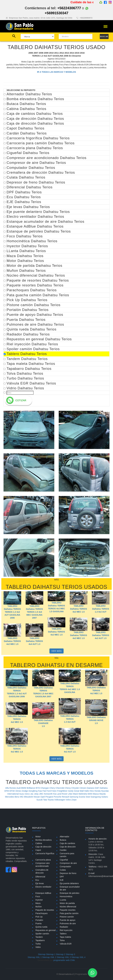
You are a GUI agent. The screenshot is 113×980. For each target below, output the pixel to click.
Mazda (103, 794)
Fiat (45, 791)
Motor (38, 837)
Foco (38, 896)
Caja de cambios (67, 843)
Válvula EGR (66, 944)
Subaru (105, 797)
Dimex (19, 791)
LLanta (63, 900)
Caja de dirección (43, 847)
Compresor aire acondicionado (43, 865)
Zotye (74, 800)
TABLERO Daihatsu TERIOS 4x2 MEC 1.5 (78, 609)
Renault (66, 797)
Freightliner (63, 791)
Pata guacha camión (69, 913)
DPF (62, 877)
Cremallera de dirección (42, 871)
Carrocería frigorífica (45, 853)
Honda (98, 791)
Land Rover (62, 794)
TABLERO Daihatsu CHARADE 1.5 (43, 723)
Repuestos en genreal (46, 930)
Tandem (39, 937)
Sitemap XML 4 (78, 957)
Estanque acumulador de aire (70, 888)
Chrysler (75, 788)
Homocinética (66, 896)
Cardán (63, 850)
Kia (55, 794)
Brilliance (31, 788)
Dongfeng (33, 791)
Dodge (25, 791)
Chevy (68, 788)
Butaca (63, 840)
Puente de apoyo (68, 920)
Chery (52, 788)
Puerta (38, 923)
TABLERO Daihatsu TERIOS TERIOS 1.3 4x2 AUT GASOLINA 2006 (12, 612)
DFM (7, 791)
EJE (62, 880)
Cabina (39, 843)
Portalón (39, 920)
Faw (40, 791)
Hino (92, 791)
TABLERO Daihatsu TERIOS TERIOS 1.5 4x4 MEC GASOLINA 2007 (34, 612)
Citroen (83, 788)
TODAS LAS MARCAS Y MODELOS (56, 773)
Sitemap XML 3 (64, 957)
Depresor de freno (68, 873)
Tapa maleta (65, 937)
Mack (76, 794)
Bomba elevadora (44, 840)
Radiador (64, 927)
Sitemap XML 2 (49, 957)
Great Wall (79, 791)
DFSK (12, 791)
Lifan (70, 794)
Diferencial (40, 877)
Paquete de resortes (45, 910)
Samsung (74, 797)
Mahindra (83, 794)
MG (22, 797)
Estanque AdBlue (43, 893)
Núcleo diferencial (68, 907)
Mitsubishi (29, 797)
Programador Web (84, 974)
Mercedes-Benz (13, 797)
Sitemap (42, 954)
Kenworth (48, 794)
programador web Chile (64, 960)
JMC (42, 794)
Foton (54, 791)
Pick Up (39, 917)
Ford (49, 791)
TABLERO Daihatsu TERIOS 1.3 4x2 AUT (101, 609)
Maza (38, 903)
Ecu (37, 880)
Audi (19, 788)
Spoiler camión (42, 934)
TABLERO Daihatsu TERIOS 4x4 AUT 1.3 (34, 641)
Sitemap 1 (51, 954)
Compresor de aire (68, 863)
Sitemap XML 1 (35, 957)
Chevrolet (60, 788)
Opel (43, 797)
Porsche (58, 797)
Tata (45, 800)
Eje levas (40, 883)
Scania (82, 797)
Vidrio (38, 947)
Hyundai (105, 791)
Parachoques (42, 913)
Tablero (63, 934)
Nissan (37, 797)
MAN (90, 794)
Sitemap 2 (61, 954)
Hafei (87, 791)
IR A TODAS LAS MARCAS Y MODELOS (56, 72)
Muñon (39, 907)
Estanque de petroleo (70, 893)
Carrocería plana (43, 860)
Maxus (96, 794)
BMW (24, 788)
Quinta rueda (41, 927)
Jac (32, 794)
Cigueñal (64, 860)
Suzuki (40, 800)
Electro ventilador (43, 887)
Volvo (69, 800)
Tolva (62, 940)
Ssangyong (96, 797)
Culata (63, 870)
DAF (97, 788)
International (13, 794)
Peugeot (50, 797)
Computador (65, 867)
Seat (88, 797)
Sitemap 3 (70, 954)
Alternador (65, 837)
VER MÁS (56, 651)
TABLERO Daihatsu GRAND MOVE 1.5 (96, 720)
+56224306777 (69, 8)
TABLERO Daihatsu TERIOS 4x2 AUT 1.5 (101, 635)
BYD (38, 788)
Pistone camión (67, 917)
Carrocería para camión (67, 855)
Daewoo (91, 788)
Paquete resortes (68, 910)
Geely (71, 791)
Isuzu (22, 794)
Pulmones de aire (68, 923)
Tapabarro (40, 940)
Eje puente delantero (69, 883)
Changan (45, 788)
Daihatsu (104, 788)
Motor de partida (67, 903)
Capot (38, 850)
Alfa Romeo (11, 788)
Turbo (38, 944)
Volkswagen (60, 800)
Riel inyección (66, 930)
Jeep (36, 794)
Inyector (39, 900)
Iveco (27, 794)
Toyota (51, 800)
